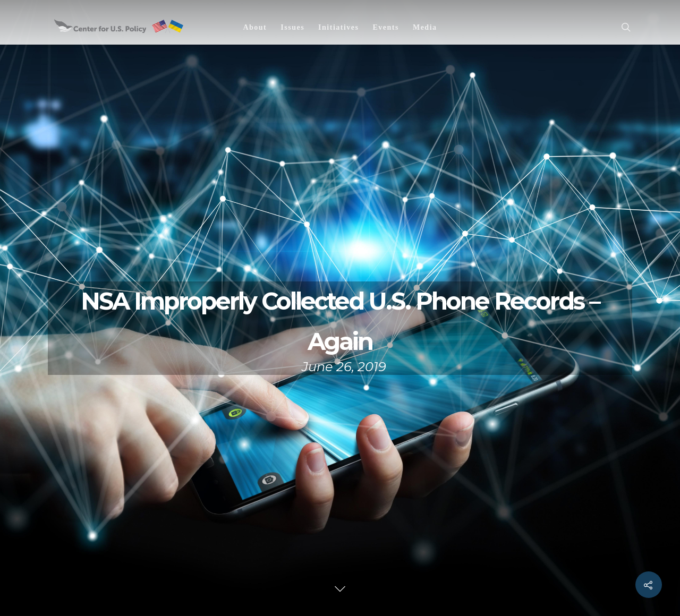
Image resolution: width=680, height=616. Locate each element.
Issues (292, 27)
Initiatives (338, 27)
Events (385, 27)
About (255, 27)
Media (425, 27)
